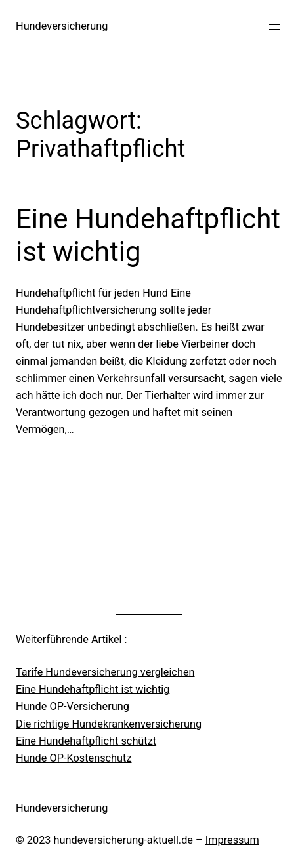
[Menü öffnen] (274, 27)
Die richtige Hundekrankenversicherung (109, 724)
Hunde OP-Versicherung (73, 706)
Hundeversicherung (62, 26)
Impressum (232, 840)
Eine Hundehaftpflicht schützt (86, 741)
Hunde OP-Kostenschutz (74, 758)
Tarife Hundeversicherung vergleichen (105, 672)
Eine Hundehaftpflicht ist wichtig (148, 235)
